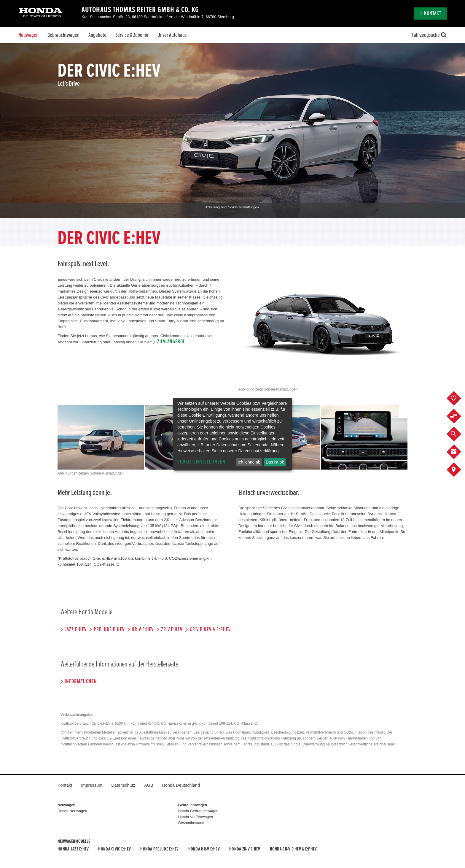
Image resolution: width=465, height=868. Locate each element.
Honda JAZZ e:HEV (73, 849)
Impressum (92, 785)
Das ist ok (275, 462)
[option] (232, 131)
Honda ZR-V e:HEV (245, 849)
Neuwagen (28, 35)
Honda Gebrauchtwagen (198, 811)
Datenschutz (123, 785)
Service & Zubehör (132, 35)
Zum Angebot (171, 342)
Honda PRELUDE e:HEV (159, 849)
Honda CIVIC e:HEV (114, 849)
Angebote (97, 35)
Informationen (81, 681)
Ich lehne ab (249, 462)
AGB (149, 785)
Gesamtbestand (191, 823)
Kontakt (433, 14)
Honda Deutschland (181, 785)
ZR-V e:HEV (172, 630)
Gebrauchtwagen (63, 35)
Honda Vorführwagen (196, 817)
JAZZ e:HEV (76, 630)
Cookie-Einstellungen (201, 462)
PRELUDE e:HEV (109, 630)
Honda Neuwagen (72, 811)
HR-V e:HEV (143, 630)
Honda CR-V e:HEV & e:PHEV (293, 849)
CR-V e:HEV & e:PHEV (210, 630)
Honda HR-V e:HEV (204, 849)
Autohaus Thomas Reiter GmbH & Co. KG (140, 10)
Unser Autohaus (172, 35)
